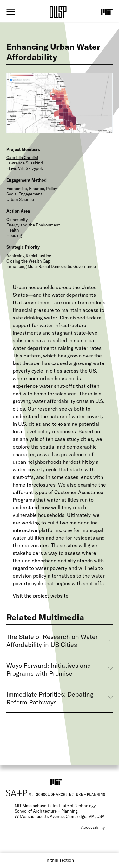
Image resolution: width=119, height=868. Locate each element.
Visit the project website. (41, 596)
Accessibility (93, 827)
